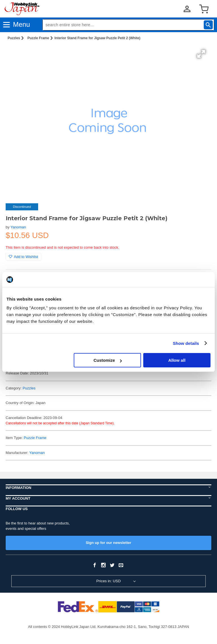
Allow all (177, 360)
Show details (186, 343)
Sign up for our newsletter (108, 543)
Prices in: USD (109, 581)
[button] (201, 54)
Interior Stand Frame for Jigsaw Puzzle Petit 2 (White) (97, 38)
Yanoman (18, 227)
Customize (108, 360)
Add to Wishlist (23, 257)
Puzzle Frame (38, 38)
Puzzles (14, 38)
